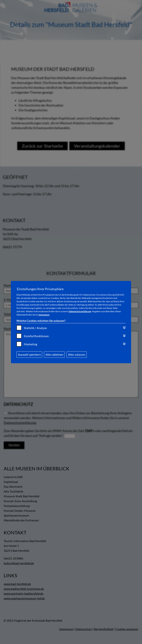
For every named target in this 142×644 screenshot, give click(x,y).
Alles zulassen (77, 355)
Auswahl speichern (29, 355)
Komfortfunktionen (36, 336)
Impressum (44, 315)
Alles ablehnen (54, 355)
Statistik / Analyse (35, 328)
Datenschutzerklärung (80, 311)
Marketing (31, 344)
